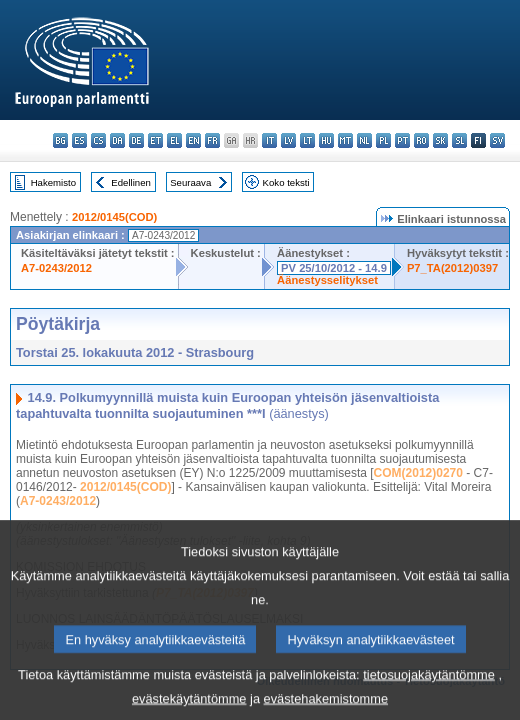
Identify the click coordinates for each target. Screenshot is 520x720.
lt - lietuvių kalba (307, 140)
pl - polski (383, 140)
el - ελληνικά (174, 140)
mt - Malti (345, 140)
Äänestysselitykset (327, 280)
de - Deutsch (136, 140)
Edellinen (130, 182)
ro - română (421, 140)
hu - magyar (326, 140)
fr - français (212, 140)
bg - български (60, 140)
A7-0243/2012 (56, 268)
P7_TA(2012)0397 (452, 268)
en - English (193, 140)
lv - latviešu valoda (288, 140)
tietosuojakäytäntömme (429, 687)
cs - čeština (98, 140)
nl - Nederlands (364, 140)
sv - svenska (497, 140)
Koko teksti (286, 182)
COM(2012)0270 (418, 473)
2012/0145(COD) (114, 217)
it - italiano (269, 140)
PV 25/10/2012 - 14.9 (334, 268)
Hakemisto (53, 182)
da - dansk (117, 140)
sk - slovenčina (440, 140)
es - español (79, 140)
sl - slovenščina (459, 140)
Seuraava (190, 182)
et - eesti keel (155, 140)
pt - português (402, 140)
